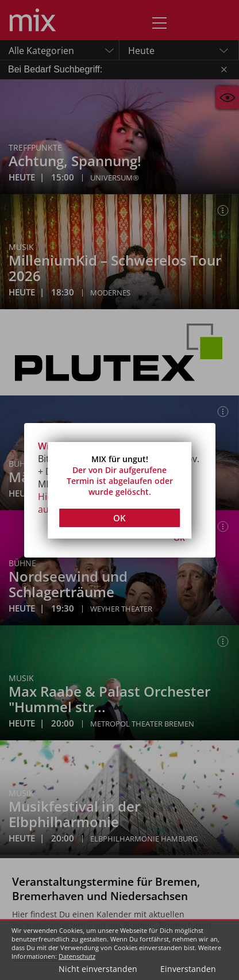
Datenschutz (77, 956)
